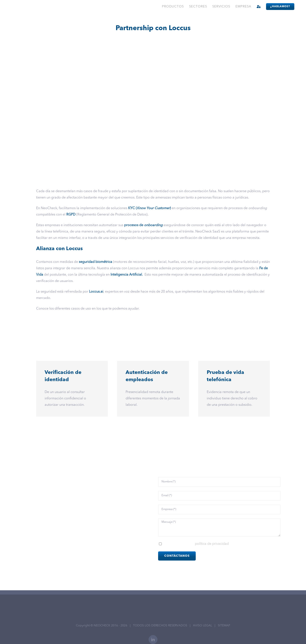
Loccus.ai (96, 292)
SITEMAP (224, 626)
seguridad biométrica (96, 262)
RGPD (71, 215)
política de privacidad (212, 544)
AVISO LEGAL (203, 626)
